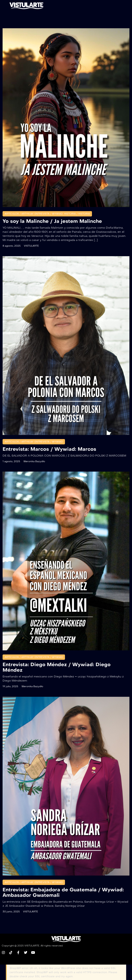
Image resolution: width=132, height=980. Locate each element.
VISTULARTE (31, 246)
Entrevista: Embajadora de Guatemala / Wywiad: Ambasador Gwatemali (63, 892)
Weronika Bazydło (34, 461)
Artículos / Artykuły (19, 214)
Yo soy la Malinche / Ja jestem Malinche (52, 221)
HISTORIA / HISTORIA (77, 214)
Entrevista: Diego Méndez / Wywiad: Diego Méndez (57, 667)
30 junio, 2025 (11, 912)
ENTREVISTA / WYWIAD (49, 214)
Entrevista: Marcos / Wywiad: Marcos (49, 449)
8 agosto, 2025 (12, 246)
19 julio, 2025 (10, 686)
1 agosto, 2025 (11, 461)
